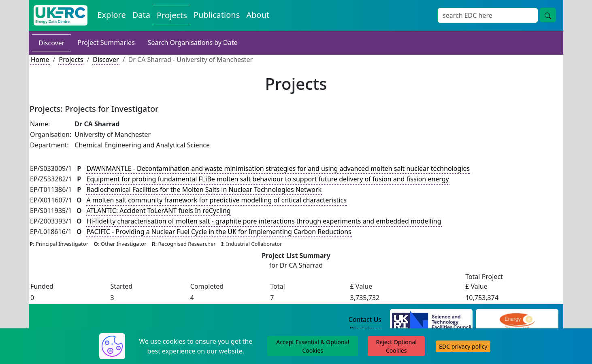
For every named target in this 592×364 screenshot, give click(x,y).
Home (40, 60)
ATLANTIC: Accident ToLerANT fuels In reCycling (159, 211)
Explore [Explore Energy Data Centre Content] (111, 15)
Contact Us (365, 319)
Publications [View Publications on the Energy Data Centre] (217, 15)
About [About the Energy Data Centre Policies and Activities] (258, 15)
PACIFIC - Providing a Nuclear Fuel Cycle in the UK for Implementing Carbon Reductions (219, 232)
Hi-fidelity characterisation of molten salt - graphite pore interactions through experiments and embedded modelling (264, 221)
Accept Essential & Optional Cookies (313, 346)
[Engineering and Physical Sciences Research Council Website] (517, 320)
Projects (71, 60)
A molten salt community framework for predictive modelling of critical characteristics (217, 200)
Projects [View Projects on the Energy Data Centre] (172, 15)
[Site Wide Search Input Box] (488, 15)
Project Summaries (106, 43)
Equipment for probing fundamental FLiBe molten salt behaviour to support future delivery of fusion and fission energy (268, 179)
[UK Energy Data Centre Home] (61, 15)
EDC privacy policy (463, 346)
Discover (51, 43)
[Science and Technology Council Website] (431, 320)
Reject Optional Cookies (396, 346)
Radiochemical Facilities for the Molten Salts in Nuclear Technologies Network (204, 189)
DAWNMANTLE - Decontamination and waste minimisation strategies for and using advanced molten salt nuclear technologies (278, 168)
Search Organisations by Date (193, 43)
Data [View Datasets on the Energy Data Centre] (141, 15)
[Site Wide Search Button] (548, 15)
